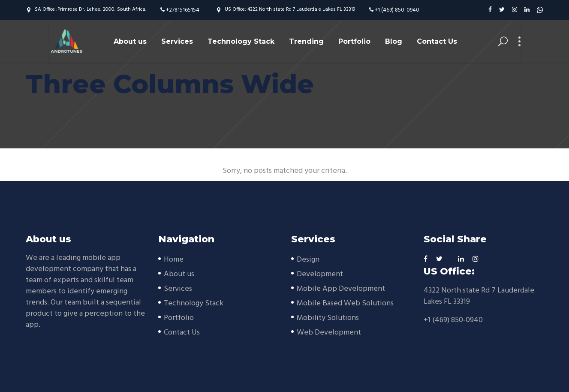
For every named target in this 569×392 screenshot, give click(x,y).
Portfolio (179, 318)
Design (308, 260)
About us (179, 274)
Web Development (329, 333)
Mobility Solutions (328, 318)
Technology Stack (194, 303)
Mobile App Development (341, 289)
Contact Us (182, 333)
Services (178, 289)
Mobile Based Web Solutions (345, 303)
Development (320, 274)
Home (174, 260)
